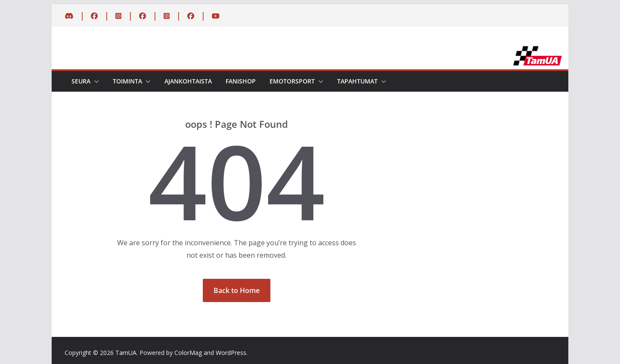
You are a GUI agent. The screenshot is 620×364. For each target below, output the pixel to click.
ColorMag (188, 353)
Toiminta (127, 81)
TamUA (126, 353)
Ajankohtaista (188, 81)
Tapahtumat (357, 81)
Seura (81, 81)
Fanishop (241, 81)
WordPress (231, 353)
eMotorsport (292, 81)
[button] (95, 81)
